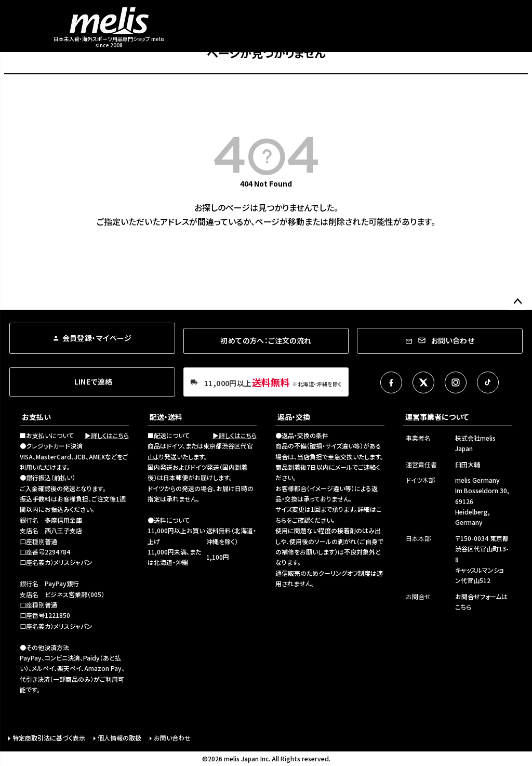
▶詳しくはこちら (107, 435)
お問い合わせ (172, 738)
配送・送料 (166, 417)
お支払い (36, 417)
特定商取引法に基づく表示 (49, 738)
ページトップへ (517, 302)
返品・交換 (294, 417)
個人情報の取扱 (119, 738)
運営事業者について (437, 417)
